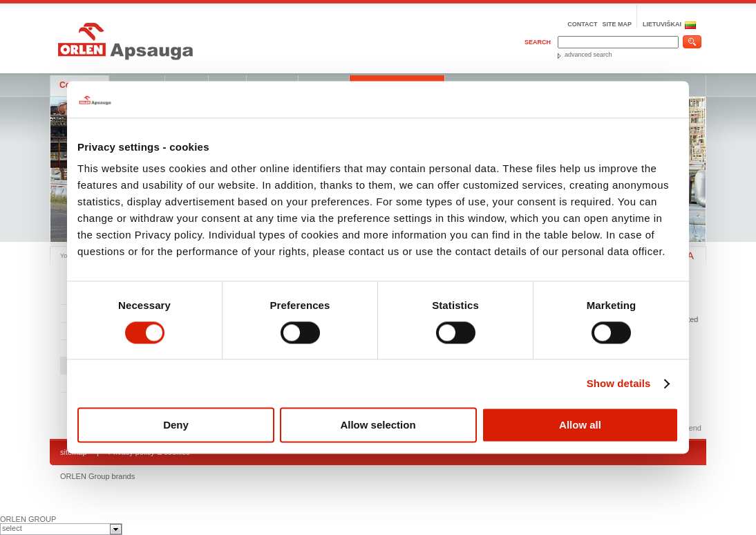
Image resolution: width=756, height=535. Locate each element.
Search (538, 42)
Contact (582, 24)
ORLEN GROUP (28, 519)
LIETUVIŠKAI (662, 24)
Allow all (580, 425)
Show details (619, 383)
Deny (176, 425)
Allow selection (378, 425)
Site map (617, 24)
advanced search (588, 55)
